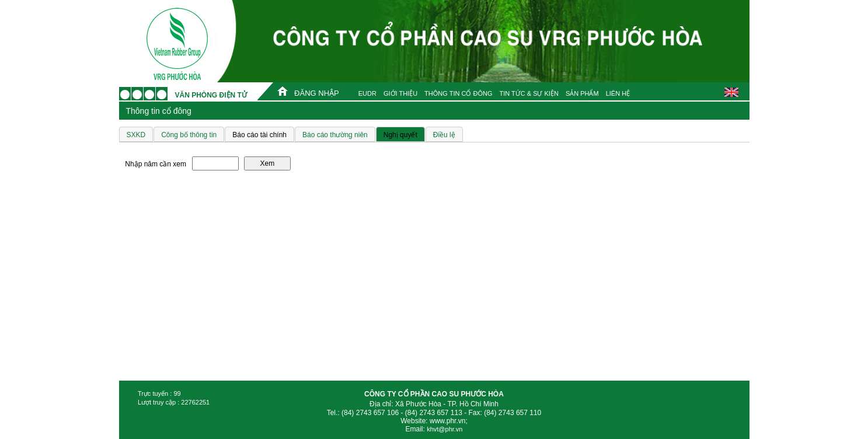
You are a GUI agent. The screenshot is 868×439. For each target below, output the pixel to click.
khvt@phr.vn (445, 429)
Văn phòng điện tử (211, 95)
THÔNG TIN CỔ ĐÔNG (458, 93)
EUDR (367, 93)
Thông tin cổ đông (159, 111)
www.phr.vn (447, 421)
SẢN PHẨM (582, 93)
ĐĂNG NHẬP (317, 93)
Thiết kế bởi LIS (724, 386)
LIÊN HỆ (618, 93)
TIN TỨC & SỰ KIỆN (529, 93)
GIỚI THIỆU (400, 93)
